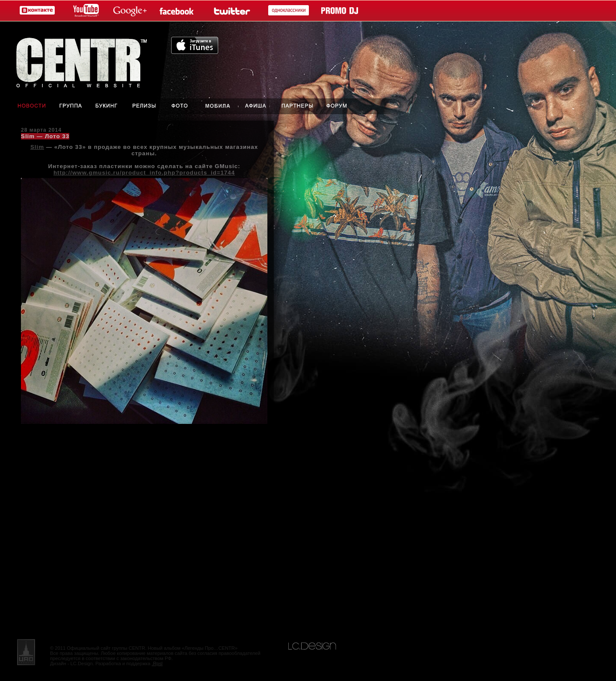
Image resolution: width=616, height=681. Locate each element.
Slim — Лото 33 (45, 136)
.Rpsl (157, 663)
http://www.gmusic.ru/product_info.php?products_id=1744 (144, 173)
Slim (37, 147)
